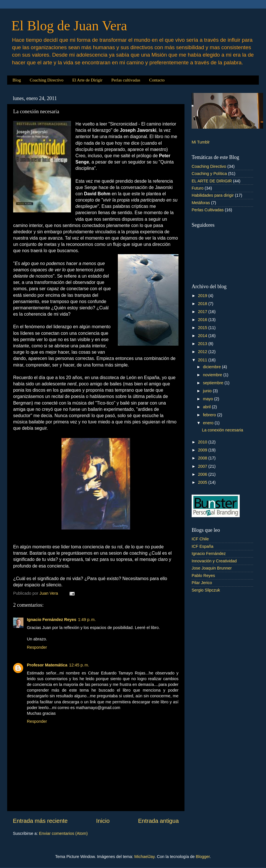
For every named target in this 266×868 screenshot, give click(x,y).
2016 (203, 320)
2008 (203, 458)
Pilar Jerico (202, 583)
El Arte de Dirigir (87, 80)
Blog (17, 80)
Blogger (203, 857)
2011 (203, 360)
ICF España (203, 546)
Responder (37, 647)
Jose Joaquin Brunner (212, 568)
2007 (203, 466)
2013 (203, 344)
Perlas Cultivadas (208, 210)
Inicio (103, 821)
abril (208, 407)
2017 (203, 312)
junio (208, 391)
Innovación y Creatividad (214, 561)
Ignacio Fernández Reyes (52, 620)
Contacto (157, 80)
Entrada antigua (158, 821)
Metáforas (201, 203)
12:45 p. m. (79, 665)
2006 (203, 474)
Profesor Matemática (47, 665)
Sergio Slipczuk (206, 590)
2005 (203, 482)
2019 (203, 296)
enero (209, 423)
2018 (203, 304)
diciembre (213, 367)
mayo (209, 399)
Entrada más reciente (40, 821)
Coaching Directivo (47, 80)
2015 (203, 328)
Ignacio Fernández (209, 554)
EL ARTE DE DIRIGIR (212, 181)
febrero (210, 415)
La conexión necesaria (223, 430)
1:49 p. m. (87, 620)
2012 (203, 352)
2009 (203, 450)
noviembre (213, 375)
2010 (203, 442)
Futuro (198, 188)
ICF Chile (200, 539)
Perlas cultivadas (126, 80)
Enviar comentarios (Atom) (63, 833)
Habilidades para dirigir (213, 195)
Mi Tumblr (201, 142)
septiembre (214, 383)
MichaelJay (145, 857)
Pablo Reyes (203, 576)
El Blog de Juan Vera (69, 26)
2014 (203, 336)
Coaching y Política (209, 174)
